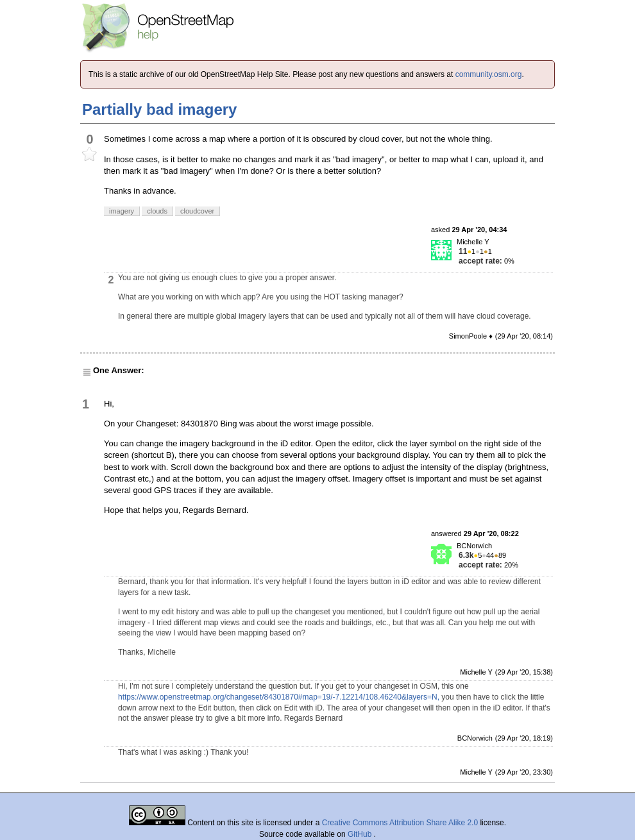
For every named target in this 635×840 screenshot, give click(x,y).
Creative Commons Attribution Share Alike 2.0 (400, 823)
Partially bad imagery (159, 109)
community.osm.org (489, 74)
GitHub (361, 834)
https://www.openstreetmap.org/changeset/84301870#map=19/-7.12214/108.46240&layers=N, (279, 697)
